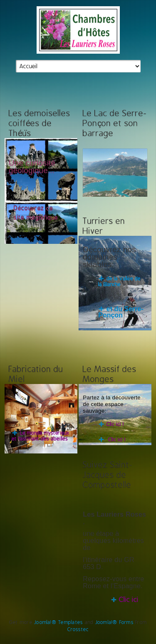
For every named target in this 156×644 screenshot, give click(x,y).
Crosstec (78, 629)
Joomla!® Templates (58, 622)
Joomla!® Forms (114, 622)
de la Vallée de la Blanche (119, 282)
